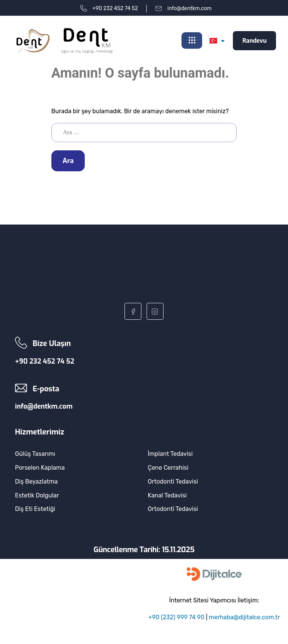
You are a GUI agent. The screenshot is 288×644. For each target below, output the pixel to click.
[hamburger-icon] (192, 41)
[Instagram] (155, 311)
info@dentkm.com (44, 407)
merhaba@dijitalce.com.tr (244, 617)
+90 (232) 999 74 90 (177, 617)
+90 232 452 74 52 (45, 361)
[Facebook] (133, 311)
